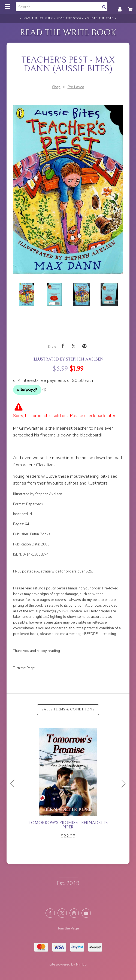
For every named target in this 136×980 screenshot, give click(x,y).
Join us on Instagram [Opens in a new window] (74, 913)
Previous (15, 784)
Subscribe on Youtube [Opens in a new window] (86, 913)
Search (103, 7)
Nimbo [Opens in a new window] (81, 964)
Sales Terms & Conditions (68, 709)
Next (121, 784)
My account (120, 6)
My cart (131, 6)
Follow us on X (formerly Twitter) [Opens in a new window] (62, 913)
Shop (56, 87)
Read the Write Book (68, 33)
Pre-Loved (76, 87)
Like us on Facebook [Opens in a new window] (50, 913)
